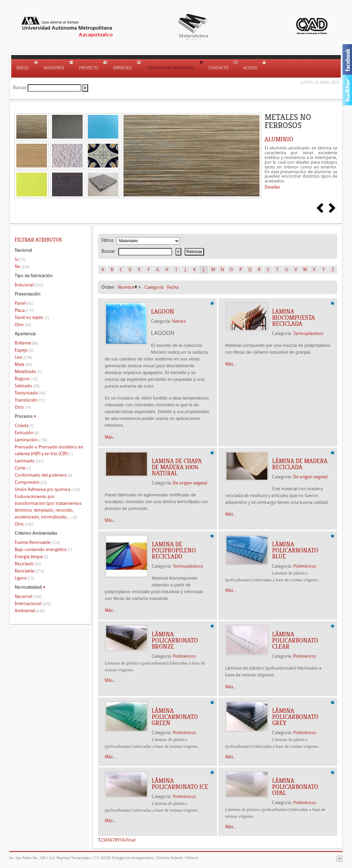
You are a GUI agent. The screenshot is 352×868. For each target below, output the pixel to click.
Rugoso (26, 379)
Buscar (20, 87)
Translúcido (30, 400)
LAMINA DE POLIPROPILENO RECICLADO (174, 550)
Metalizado (28, 371)
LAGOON (163, 312)
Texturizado (30, 393)
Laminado (29, 461)
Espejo (24, 350)
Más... (110, 437)
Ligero (24, 578)
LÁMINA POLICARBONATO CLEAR (295, 640)
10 (122, 840)
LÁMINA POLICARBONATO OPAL (295, 787)
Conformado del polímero (43, 475)
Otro (23, 325)
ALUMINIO (279, 139)
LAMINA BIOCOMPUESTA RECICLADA (294, 318)
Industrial (29, 285)
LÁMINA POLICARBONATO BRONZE (175, 640)
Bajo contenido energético (43, 550)
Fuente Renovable (37, 542)
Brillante (26, 343)
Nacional (28, 596)
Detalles (272, 187)
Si (20, 259)
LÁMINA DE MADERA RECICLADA (300, 464)
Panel (24, 303)
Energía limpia (31, 557)
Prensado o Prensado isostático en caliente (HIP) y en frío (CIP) (49, 450)
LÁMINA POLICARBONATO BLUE (295, 550)
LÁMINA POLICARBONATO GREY (295, 717)
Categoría (154, 287)
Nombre (126, 287)
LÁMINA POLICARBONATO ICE (180, 784)
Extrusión (27, 433)
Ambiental (29, 611)
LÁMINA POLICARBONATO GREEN (175, 717)
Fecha (173, 287)
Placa (24, 310)
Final (131, 840)
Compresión (31, 482)
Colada (24, 426)
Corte (23, 468)
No (22, 267)
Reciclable (29, 571)
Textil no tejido (32, 317)
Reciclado (28, 564)
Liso (23, 357)
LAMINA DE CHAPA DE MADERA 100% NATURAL (177, 467)
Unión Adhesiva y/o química (47, 489)
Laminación (31, 440)
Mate (23, 364)
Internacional (32, 604)
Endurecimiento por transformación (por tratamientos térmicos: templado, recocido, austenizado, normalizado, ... (48, 507)
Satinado (27, 386)
